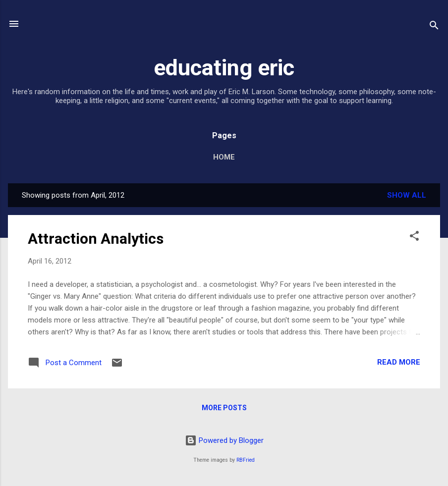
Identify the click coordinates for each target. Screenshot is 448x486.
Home (224, 157)
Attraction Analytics (96, 239)
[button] (414, 238)
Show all (407, 195)
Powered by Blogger (224, 440)
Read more (399, 362)
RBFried (246, 460)
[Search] (434, 27)
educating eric (224, 68)
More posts (224, 408)
